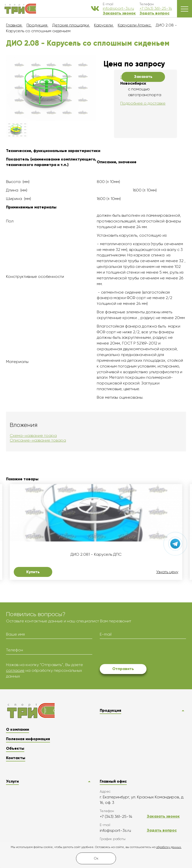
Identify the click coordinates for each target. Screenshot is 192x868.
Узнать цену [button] (167, 572)
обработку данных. (169, 847)
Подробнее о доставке (143, 103)
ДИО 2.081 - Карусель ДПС (96, 554)
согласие (15, 670)
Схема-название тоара (33, 435)
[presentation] (138, 652)
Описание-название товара (38, 440)
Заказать (143, 77)
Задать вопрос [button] (154, 13)
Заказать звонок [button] (119, 13)
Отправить (123, 669)
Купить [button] (33, 572)
